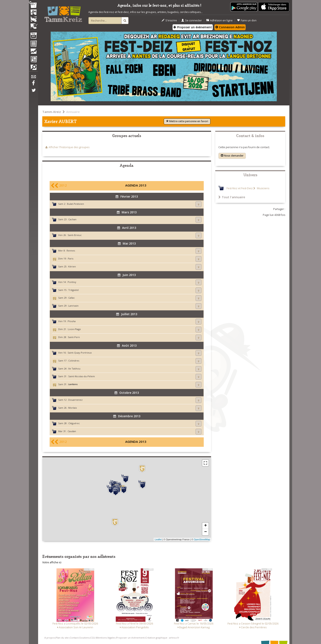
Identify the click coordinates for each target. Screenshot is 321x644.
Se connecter (192, 20)
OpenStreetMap (202, 539)
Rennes (71, 251)
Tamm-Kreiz (52, 112)
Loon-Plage (74, 329)
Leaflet (158, 539)
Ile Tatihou (74, 369)
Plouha (72, 321)
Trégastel (73, 290)
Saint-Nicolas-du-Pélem (82, 376)
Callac (72, 298)
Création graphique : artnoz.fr (162, 638)
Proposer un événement (130, 638)
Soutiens (84, 638)
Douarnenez (75, 400)
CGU (93, 638)
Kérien (72, 266)
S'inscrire (169, 20)
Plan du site (62, 638)
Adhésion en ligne (219, 20)
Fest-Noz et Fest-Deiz (240, 188)
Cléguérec (74, 423)
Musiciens (263, 188)
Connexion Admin (230, 27)
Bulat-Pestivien (75, 204)
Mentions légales (106, 638)
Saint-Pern (74, 337)
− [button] (206, 532)
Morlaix (73, 408)
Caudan (72, 431)
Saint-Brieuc (75, 235)
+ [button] (206, 526)
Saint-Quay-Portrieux (80, 353)
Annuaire (73, 112)
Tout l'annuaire (232, 197)
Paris (71, 259)
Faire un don (247, 20)
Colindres (74, 361)
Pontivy (72, 282)
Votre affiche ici (52, 562)
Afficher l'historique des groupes (69, 147)
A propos (50, 638)
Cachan (72, 219)
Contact (74, 638)
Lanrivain (73, 306)
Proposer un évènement (193, 27)
